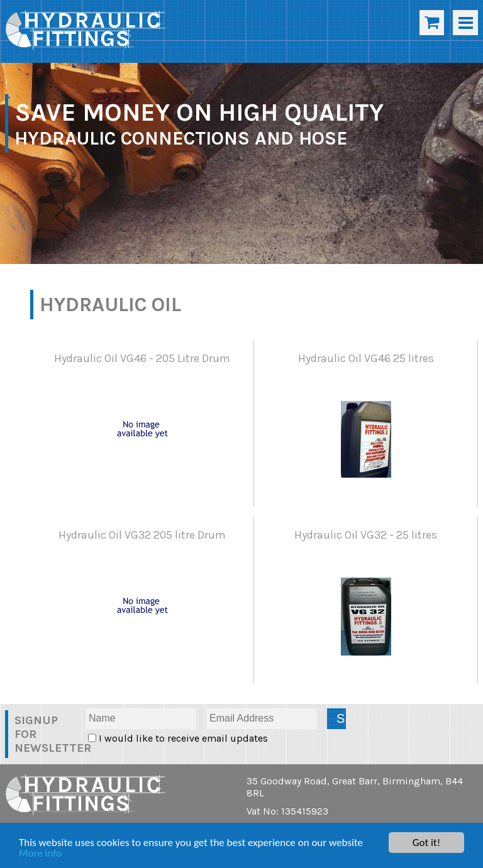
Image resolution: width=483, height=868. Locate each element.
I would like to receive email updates (182, 738)
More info (40, 854)
